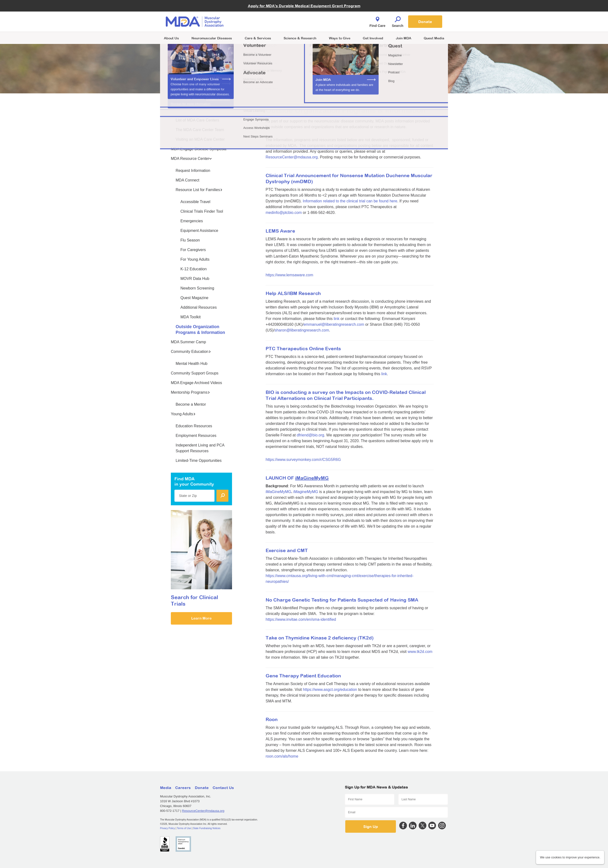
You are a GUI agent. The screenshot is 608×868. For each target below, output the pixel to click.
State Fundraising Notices (207, 828)
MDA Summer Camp (188, 342)
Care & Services (258, 38)
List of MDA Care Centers (197, 120)
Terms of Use (184, 828)
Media (166, 788)
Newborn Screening (197, 288)
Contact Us (223, 788)
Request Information (193, 171)
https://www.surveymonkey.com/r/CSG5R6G (303, 460)
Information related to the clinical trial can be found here (350, 201)
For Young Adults (195, 259)
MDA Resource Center (191, 159)
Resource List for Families (199, 190)
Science (300, 38)
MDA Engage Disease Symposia (199, 149)
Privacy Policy (167, 828)
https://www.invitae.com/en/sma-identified (301, 619)
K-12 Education (194, 269)
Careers (183, 788)
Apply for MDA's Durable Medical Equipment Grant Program (304, 6)
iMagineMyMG (306, 492)
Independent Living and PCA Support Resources (200, 448)
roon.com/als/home (282, 756)
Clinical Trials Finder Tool (202, 211)
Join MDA (404, 38)
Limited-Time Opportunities (199, 461)
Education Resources (194, 426)
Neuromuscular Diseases (212, 38)
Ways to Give (340, 38)
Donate (425, 22)
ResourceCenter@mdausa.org (292, 157)
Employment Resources (196, 436)
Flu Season (190, 240)
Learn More (201, 618)
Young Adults (183, 414)
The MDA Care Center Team (200, 130)
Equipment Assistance (199, 231)
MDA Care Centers (188, 108)
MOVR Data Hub (195, 279)
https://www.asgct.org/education (330, 690)
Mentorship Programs (190, 392)
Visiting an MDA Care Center (200, 139)
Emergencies (192, 221)
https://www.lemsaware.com (289, 275)
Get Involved (373, 38)
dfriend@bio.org (310, 435)
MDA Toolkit (191, 317)
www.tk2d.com (420, 652)
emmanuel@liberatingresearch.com (334, 324)
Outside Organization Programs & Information (200, 330)
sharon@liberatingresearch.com (302, 330)
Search (398, 21)
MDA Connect (188, 180)
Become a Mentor (191, 404)
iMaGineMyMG (278, 492)
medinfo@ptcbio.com (284, 213)
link (337, 319)
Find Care (377, 21)
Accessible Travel (195, 202)
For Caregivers (193, 250)
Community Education (191, 352)
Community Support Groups (195, 373)
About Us (171, 38)
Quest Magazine (194, 298)
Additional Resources (199, 307)
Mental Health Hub (192, 364)
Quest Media (434, 38)
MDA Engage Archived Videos (196, 383)
